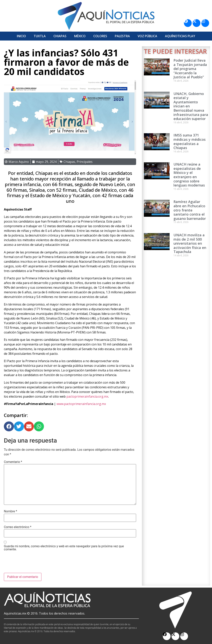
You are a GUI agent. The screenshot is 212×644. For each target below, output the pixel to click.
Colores (100, 36)
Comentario (13, 462)
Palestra (122, 36)
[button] (9, 426)
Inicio (21, 36)
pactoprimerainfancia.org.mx (87, 396)
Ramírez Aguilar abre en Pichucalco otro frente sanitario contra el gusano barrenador (190, 210)
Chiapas (60, 36)
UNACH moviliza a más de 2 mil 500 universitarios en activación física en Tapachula (190, 243)
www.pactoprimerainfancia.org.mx (81, 404)
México (80, 36)
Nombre (10, 511)
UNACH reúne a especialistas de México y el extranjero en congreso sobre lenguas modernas (189, 175)
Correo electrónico (18, 527)
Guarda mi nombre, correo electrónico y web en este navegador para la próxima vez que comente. (64, 548)
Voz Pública (147, 36)
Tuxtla (40, 36)
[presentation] (33, 563)
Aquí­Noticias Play (180, 36)
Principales (85, 162)
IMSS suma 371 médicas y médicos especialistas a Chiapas (190, 141)
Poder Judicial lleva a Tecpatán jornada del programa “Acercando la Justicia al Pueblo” (190, 69)
